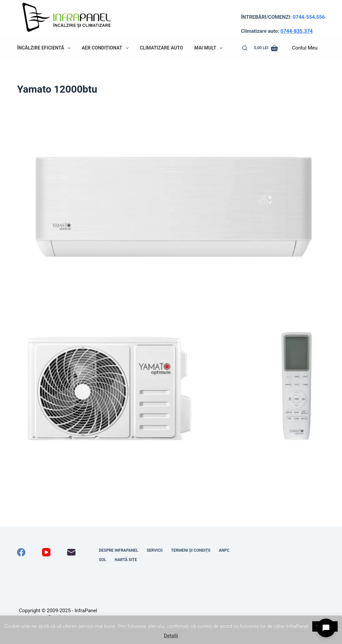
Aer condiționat (107, 48)
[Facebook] (21, 552)
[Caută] (245, 48)
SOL (103, 560)
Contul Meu (305, 48)
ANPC (224, 550)
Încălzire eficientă (45, 48)
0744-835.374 (297, 31)
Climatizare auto (161, 48)
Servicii (155, 550)
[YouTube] (46, 552)
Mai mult (210, 48)
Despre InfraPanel (119, 550)
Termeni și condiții (191, 550)
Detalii (171, 636)
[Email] (71, 552)
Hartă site (126, 560)
